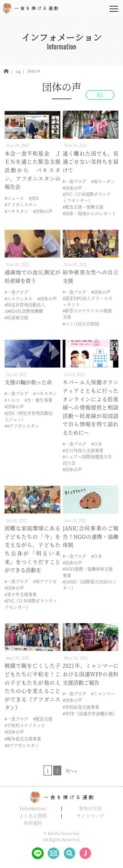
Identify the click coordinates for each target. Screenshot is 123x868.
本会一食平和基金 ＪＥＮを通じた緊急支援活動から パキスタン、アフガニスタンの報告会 (32, 170)
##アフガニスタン (22, 426)
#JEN (34, 198)
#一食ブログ (74, 181)
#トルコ (12, 400)
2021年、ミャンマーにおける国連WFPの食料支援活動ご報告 (91, 674)
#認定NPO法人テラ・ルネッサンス (88, 301)
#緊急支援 (43, 719)
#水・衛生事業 (39, 400)
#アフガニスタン (21, 204)
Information (33, 808)
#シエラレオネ (19, 298)
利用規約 (33, 823)
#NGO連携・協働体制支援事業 (88, 572)
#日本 (97, 444)
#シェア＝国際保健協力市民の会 (87, 460)
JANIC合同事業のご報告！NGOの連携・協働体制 (91, 536)
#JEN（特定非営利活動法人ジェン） (29, 416)
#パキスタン (16, 211)
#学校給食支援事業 (81, 707)
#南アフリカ (45, 581)
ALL (100, 95)
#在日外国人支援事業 (83, 450)
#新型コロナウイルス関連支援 (87, 314)
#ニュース (14, 198)
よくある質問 (33, 816)
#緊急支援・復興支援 (83, 207)
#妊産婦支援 (16, 317)
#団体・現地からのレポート (89, 213)
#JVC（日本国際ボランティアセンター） (87, 197)
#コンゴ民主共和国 (81, 324)
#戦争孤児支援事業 (23, 739)
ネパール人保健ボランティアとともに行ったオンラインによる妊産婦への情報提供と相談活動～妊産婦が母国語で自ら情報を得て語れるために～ (91, 407)
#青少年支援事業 (21, 594)
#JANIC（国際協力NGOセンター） (90, 585)
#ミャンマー (103, 693)
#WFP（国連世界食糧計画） (90, 713)
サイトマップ (90, 816)
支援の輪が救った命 (28, 382)
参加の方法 (90, 808)
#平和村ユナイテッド (25, 725)
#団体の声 (43, 211)
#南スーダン (103, 181)
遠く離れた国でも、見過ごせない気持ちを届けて (91, 162)
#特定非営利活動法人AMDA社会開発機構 (25, 308)
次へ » (71, 771)
